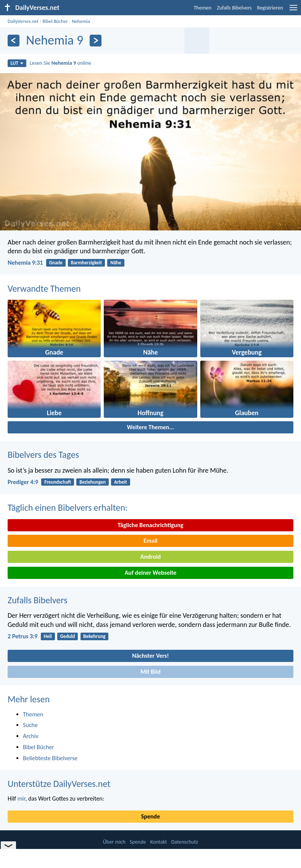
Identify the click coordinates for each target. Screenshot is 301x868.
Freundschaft (58, 482)
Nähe (116, 263)
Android (150, 557)
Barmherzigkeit (87, 263)
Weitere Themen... (151, 427)
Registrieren (270, 8)
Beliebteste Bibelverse (50, 758)
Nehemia (81, 21)
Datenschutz (185, 842)
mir (22, 798)
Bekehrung (94, 636)
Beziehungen (93, 482)
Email (150, 541)
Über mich (114, 842)
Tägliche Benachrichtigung (150, 525)
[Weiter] (96, 41)
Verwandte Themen (44, 289)
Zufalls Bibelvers (234, 8)
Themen (203, 8)
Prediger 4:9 (23, 482)
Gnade (56, 263)
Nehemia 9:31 (25, 263)
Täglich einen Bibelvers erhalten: (68, 508)
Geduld (68, 636)
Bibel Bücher (55, 21)
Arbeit (121, 482)
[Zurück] (14, 41)
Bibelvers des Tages (43, 455)
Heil (48, 636)
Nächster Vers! (150, 656)
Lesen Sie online (60, 63)
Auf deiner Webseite (151, 573)
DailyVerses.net (23, 21)
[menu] (293, 10)
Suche (30, 725)
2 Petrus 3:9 (23, 636)
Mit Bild (150, 672)
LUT (17, 63)
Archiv (31, 736)
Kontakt (159, 842)
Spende (150, 816)
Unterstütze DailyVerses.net (59, 784)
